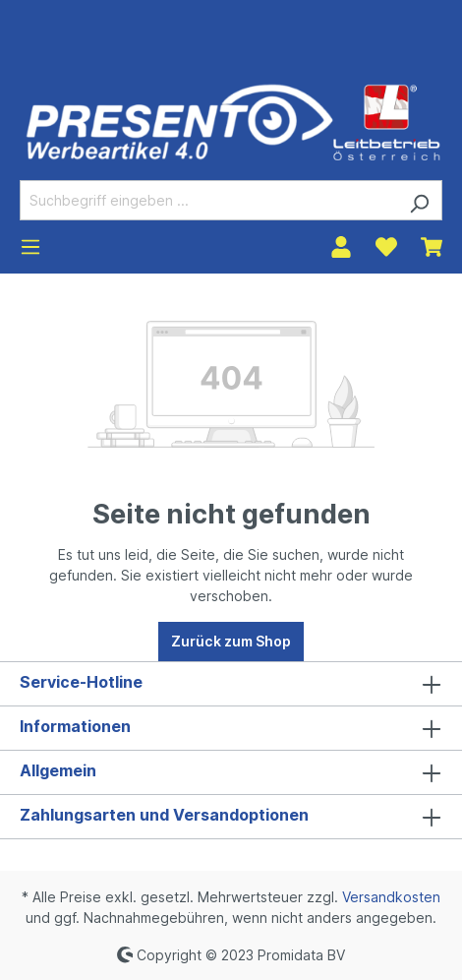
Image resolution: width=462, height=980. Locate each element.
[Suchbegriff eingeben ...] (208, 200)
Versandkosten (391, 897)
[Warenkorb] (432, 247)
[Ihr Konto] (341, 247)
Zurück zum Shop (231, 641)
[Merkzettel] (386, 247)
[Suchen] (419, 200)
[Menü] (30, 247)
